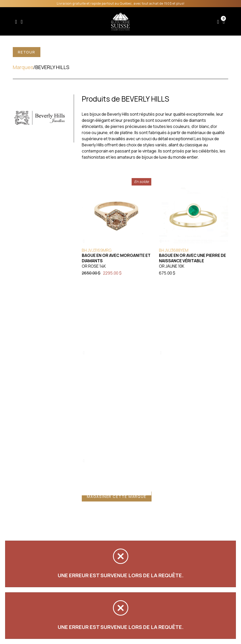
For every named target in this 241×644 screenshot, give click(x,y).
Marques (23, 67)
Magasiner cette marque (117, 496)
